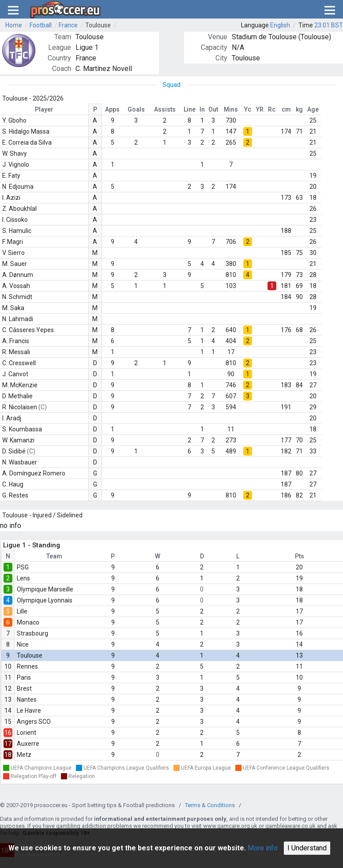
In (202, 109)
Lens (23, 578)
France (68, 25)
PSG (23, 567)
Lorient (26, 733)
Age (313, 109)
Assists (165, 109)
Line (190, 109)
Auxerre (28, 744)
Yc (248, 109)
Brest (24, 688)
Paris (24, 677)
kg (299, 109)
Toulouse (98, 25)
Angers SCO (34, 722)
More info (263, 848)
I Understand (307, 848)
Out (213, 109)
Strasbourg (32, 633)
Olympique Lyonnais (45, 600)
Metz (24, 755)
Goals (136, 109)
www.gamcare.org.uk (230, 826)
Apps (112, 109)
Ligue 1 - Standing (32, 545)
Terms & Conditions (210, 805)
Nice (23, 644)
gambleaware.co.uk (290, 826)
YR (260, 109)
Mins (231, 109)
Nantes (27, 700)
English (280, 25)
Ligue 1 (87, 47)
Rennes (27, 666)
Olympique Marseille (45, 589)
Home (14, 25)
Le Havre (29, 711)
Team (54, 556)
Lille (22, 611)
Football (41, 25)
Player (44, 109)
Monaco (28, 622)
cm (286, 109)
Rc (272, 109)
